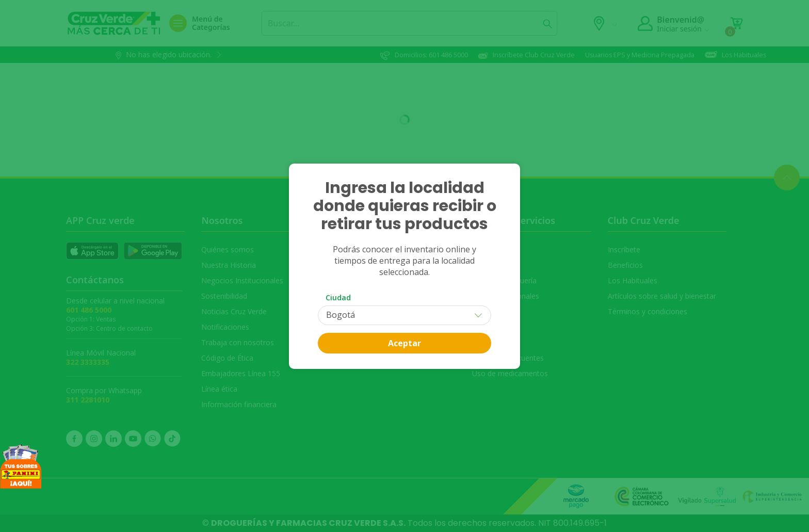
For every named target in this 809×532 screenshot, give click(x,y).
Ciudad (338, 297)
